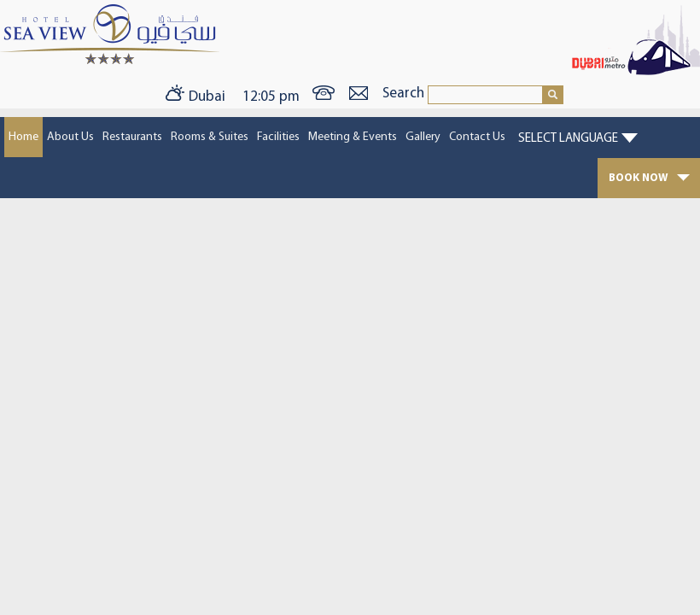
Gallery (423, 137)
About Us (70, 137)
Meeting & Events (353, 137)
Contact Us (477, 137)
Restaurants (132, 137)
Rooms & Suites (210, 137)
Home (23, 137)
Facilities (278, 137)
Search (405, 94)
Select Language (568, 139)
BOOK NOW (649, 178)
